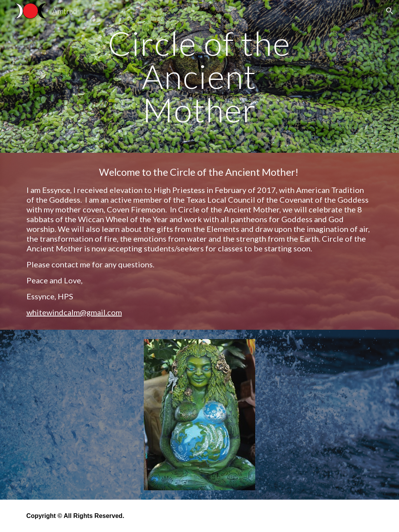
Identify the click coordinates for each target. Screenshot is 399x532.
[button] (390, 11)
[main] (199, 76)
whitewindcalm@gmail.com (74, 312)
